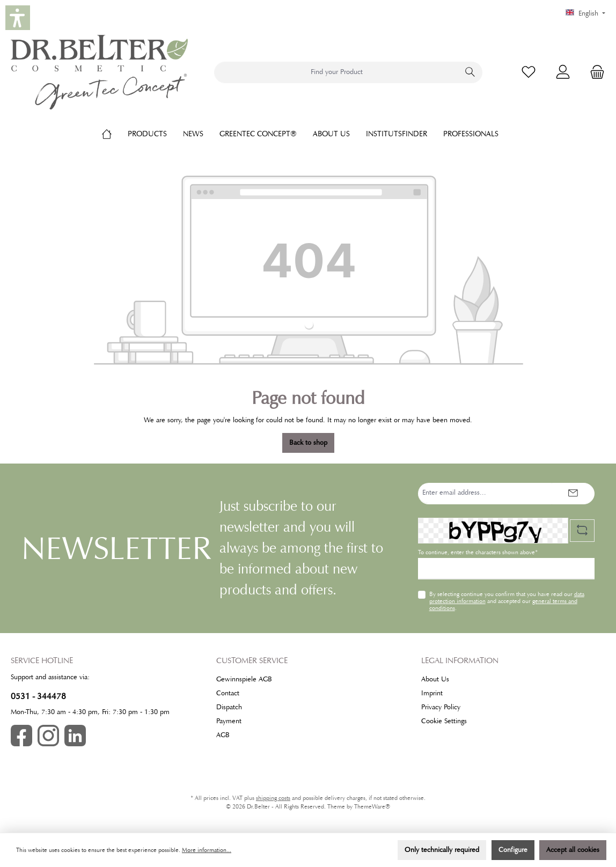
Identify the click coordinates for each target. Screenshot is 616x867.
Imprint (432, 693)
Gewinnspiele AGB (244, 679)
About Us (435, 679)
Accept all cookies (573, 850)
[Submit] (573, 494)
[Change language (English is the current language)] (585, 14)
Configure (513, 850)
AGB (223, 735)
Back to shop (308, 443)
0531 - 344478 (38, 696)
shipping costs (273, 798)
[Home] (115, 134)
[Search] (470, 72)
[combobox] (336, 72)
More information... (207, 850)
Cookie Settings (444, 721)
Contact (228, 693)
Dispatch (229, 707)
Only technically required (442, 850)
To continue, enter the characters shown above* (478, 552)
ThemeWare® (372, 807)
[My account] (563, 72)
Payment (229, 721)
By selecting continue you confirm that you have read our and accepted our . (507, 601)
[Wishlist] (529, 72)
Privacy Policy (441, 707)
